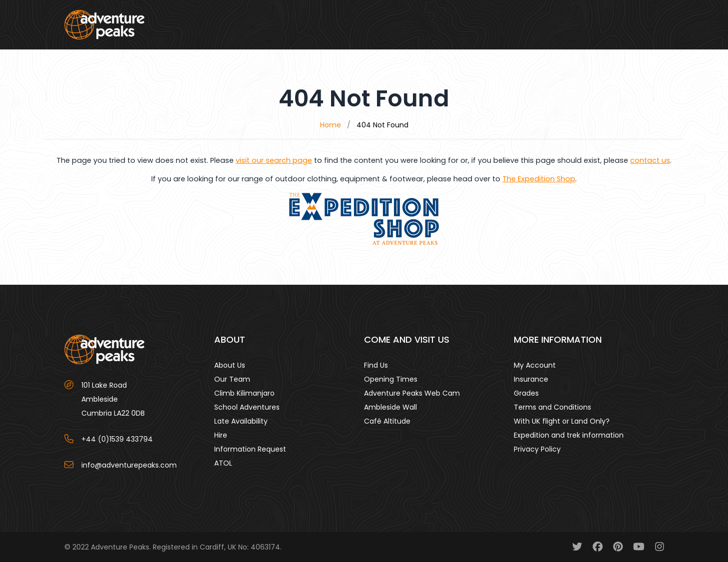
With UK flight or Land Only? (562, 421)
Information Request (250, 449)
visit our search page (274, 160)
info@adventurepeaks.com (129, 465)
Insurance (531, 379)
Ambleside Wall (390, 407)
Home (331, 125)
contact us (650, 160)
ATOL (223, 463)
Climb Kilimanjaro (244, 393)
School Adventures (247, 407)
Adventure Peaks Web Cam (412, 393)
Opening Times (391, 379)
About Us (230, 365)
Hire (221, 435)
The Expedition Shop (539, 179)
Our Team (232, 379)
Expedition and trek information (569, 435)
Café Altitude (387, 421)
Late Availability (241, 421)
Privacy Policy (537, 449)
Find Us (376, 365)
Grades (526, 393)
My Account (535, 365)
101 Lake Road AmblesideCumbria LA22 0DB (113, 399)
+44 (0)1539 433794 (117, 439)
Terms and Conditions (552, 407)
